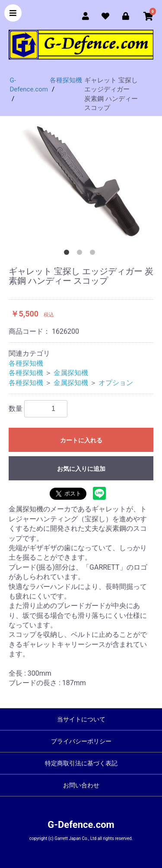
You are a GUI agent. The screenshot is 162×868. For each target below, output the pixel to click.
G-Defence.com (81, 825)
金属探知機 (71, 373)
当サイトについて (81, 719)
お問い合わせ (81, 785)
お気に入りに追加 (81, 469)
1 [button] (68, 254)
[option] (81, 180)
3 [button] (94, 254)
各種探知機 (26, 363)
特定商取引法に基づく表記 (81, 763)
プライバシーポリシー (81, 741)
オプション (116, 383)
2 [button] (81, 254)
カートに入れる (81, 440)
